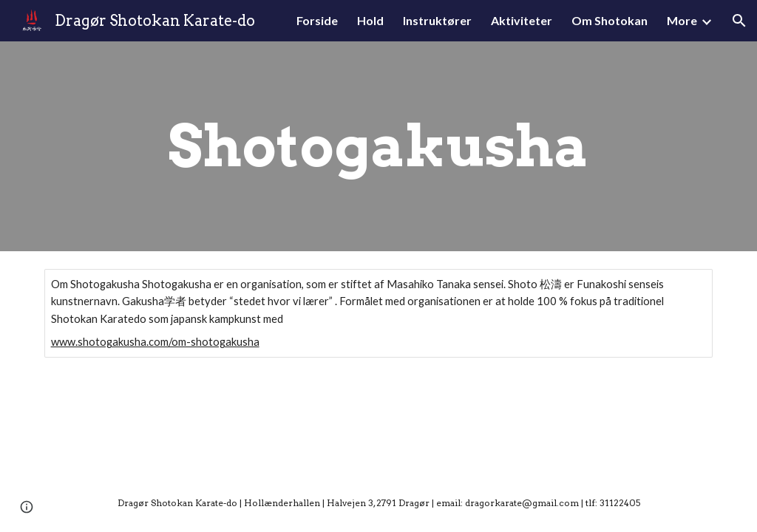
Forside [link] (317, 20)
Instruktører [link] (437, 20)
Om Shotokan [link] (610, 20)
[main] (378, 146)
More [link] (682, 20)
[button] (739, 21)
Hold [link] (370, 20)
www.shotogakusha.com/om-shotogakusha (155, 342)
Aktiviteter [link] (522, 20)
